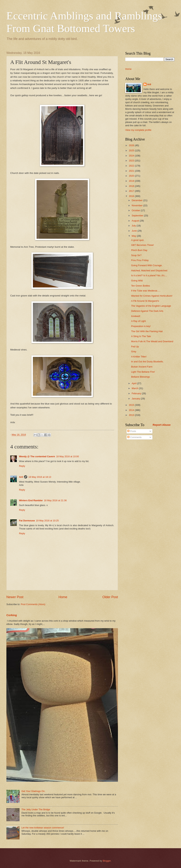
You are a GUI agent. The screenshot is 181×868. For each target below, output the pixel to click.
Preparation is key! (141, 326)
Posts (132, 431)
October (136, 210)
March (135, 388)
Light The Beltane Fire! (143, 372)
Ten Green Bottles (141, 286)
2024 (132, 156)
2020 (132, 176)
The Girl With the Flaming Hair (147, 331)
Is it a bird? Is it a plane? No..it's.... (149, 275)
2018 (132, 186)
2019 (132, 181)
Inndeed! (136, 316)
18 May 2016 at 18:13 (40, 477)
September (138, 216)
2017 (132, 191)
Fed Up (135, 347)
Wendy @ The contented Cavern (37, 456)
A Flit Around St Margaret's (145, 301)
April (134, 383)
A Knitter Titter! (139, 357)
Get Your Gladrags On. (33, 791)
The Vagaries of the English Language (151, 306)
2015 (132, 405)
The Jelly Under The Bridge (36, 809)
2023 (132, 161)
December (137, 200)
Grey (134, 351)
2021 (132, 171)
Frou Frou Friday (140, 260)
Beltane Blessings (140, 377)
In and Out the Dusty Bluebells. (147, 362)
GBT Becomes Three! (142, 245)
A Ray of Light (138, 321)
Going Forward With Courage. (147, 265)
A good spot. (138, 240)
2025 (132, 150)
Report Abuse (162, 425)
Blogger (107, 861)
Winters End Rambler (31, 500)
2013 (132, 415)
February (137, 393)
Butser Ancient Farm (142, 367)
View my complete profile (138, 130)
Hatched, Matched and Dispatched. (149, 270)
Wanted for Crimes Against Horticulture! (152, 296)
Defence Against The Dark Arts (147, 311)
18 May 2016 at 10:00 (68, 456)
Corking (12, 615)
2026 (132, 145)
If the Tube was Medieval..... (146, 291)
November (137, 205)
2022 (132, 166)
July (134, 226)
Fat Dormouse (27, 521)
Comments (134, 437)
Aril (21, 477)
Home (63, 597)
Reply (22, 466)
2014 (132, 410)
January (136, 399)
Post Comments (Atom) (33, 604)
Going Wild (137, 281)
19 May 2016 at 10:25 (47, 521)
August (136, 221)
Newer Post (15, 597)
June (135, 231)
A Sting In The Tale (141, 336)
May (134, 236)
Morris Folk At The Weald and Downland (152, 341)
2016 (132, 196)
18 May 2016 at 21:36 (55, 500)
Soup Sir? (136, 255)
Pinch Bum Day (139, 250)
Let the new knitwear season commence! (43, 828)
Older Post (110, 597)
